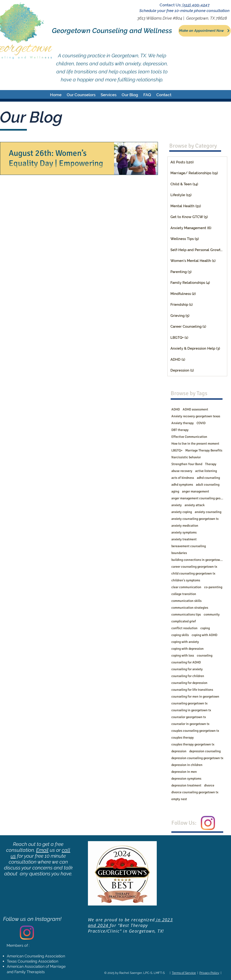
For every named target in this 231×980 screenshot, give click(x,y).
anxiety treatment (184, 539)
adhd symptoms (182, 485)
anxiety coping (182, 512)
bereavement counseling (189, 546)
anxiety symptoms (184, 532)
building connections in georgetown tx (197, 560)
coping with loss (183, 655)
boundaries (179, 553)
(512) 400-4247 (196, 5)
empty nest (179, 799)
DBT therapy (180, 430)
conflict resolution (184, 628)
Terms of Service (184, 973)
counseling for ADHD (186, 662)
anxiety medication (185, 526)
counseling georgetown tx (189, 703)
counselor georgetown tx (189, 717)
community (212, 614)
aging (175, 491)
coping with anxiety (185, 642)
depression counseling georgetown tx (197, 758)
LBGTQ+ (177, 450)
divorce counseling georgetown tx (195, 792)
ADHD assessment (195, 409)
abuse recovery (182, 471)
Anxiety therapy (183, 423)
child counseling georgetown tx (193, 573)
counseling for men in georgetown (195, 697)
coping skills (180, 635)
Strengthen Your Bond (187, 464)
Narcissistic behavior (186, 457)
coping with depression (188, 649)
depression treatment (186, 785)
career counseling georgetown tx (194, 567)
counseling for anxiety (187, 669)
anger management (196, 491)
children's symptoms (186, 580)
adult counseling (208, 485)
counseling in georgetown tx (191, 710)
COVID (201, 423)
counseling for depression (189, 683)
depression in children (187, 765)
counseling (205, 655)
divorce (209, 785)
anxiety (177, 505)
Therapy (211, 464)
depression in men (184, 772)
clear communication (186, 587)
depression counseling (205, 751)
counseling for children (188, 676)
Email (42, 850)
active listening (206, 471)
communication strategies (190, 608)
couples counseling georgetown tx (195, 731)
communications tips (186, 614)
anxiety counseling (208, 512)
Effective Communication (189, 437)
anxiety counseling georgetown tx (195, 519)
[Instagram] (208, 823)
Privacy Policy (209, 973)
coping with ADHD (204, 635)
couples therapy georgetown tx (193, 744)
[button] (81, 95)
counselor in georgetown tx (190, 724)
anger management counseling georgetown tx (197, 498)
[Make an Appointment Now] (205, 31)
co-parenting (213, 587)
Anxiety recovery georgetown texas (196, 416)
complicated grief (184, 621)
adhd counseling (208, 478)
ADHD (176, 409)
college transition (184, 594)
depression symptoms (186, 779)
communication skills (186, 601)
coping (205, 628)
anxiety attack (195, 505)
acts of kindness (183, 478)
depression (179, 751)
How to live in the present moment (195, 444)
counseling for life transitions (192, 690)
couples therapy (183, 738)
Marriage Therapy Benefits (204, 450)
